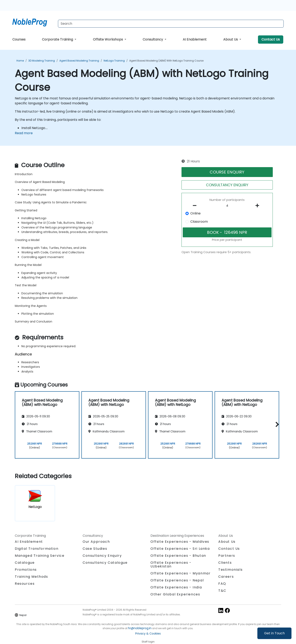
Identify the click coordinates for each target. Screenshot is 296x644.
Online (195, 213)
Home (20, 61)
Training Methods (31, 577)
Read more (24, 133)
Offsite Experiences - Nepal (177, 580)
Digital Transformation (37, 549)
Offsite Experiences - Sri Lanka (180, 549)
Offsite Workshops (108, 39)
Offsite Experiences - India (176, 587)
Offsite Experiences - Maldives (180, 542)
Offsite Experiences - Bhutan (178, 556)
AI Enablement (195, 39)
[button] (276, 424)
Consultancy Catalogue (105, 563)
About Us (231, 39)
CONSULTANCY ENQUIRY (227, 185)
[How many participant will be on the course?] (227, 206)
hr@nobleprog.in (140, 628)
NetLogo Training (114, 61)
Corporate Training (58, 39)
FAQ (222, 584)
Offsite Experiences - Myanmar (180, 573)
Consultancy (153, 39)
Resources (25, 584)
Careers (226, 577)
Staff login (148, 642)
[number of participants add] (258, 206)
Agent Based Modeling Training (79, 61)
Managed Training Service (40, 556)
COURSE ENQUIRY (227, 172)
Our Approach (96, 542)
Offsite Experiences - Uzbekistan (171, 564)
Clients (225, 563)
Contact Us (271, 39)
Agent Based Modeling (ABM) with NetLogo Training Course (166, 61)
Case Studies (95, 549)
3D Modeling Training (42, 61)
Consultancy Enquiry (102, 556)
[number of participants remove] (196, 206)
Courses (19, 39)
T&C (222, 591)
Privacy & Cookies (148, 634)
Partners (227, 556)
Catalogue (25, 563)
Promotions (26, 570)
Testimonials (230, 570)
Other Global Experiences (175, 594)
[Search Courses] (171, 24)
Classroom (199, 222)
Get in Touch (274, 633)
